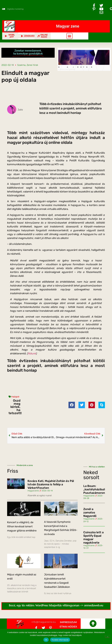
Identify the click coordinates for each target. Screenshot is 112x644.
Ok (46, 640)
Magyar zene (68, 26)
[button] (69, 36)
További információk (60, 640)
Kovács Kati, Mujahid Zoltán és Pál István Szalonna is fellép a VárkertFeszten (51, 484)
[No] (107, 636)
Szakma (21, 65)
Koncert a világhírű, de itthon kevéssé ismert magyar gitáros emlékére (22, 526)
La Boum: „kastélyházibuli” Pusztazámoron (95, 489)
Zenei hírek (32, 65)
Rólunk (32, 354)
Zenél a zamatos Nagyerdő (90, 512)
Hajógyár (15, 397)
